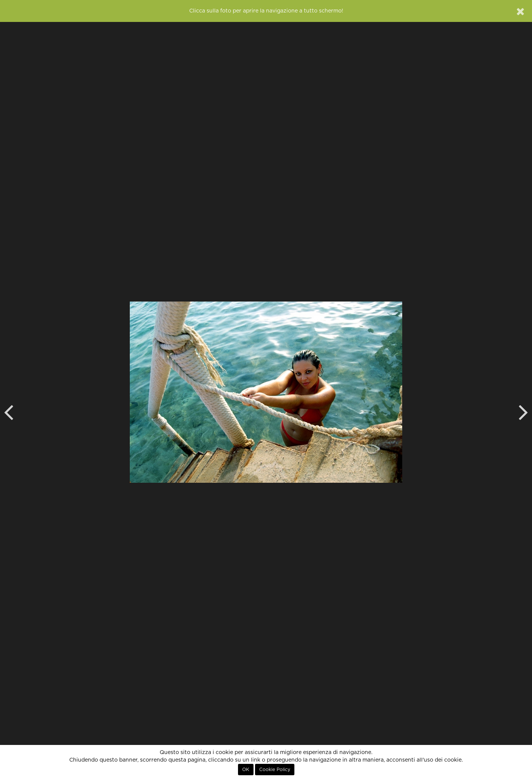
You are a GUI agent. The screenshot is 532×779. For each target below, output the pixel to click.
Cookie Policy (275, 770)
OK (246, 770)
